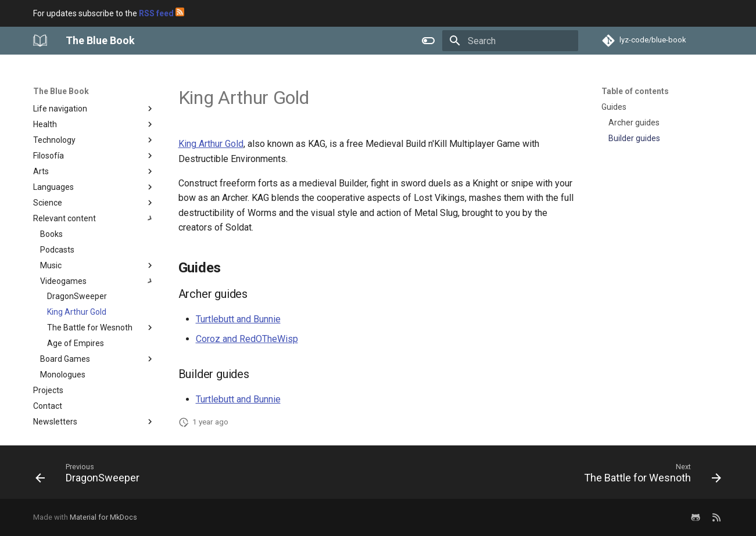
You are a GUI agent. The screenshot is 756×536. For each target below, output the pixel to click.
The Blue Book (61, 91)
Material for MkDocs (103, 517)
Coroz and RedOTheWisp (247, 339)
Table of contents (635, 91)
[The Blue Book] (40, 41)
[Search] (510, 41)
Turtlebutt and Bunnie (238, 319)
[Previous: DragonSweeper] (91, 476)
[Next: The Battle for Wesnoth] (649, 476)
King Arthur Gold (211, 144)
